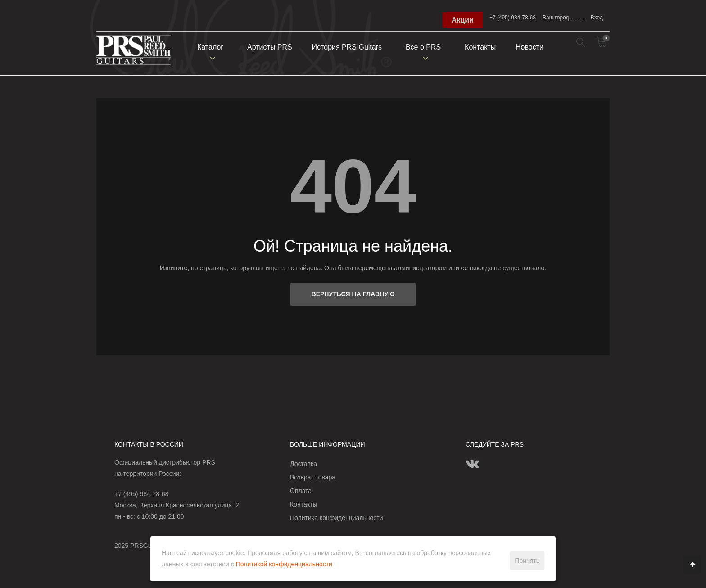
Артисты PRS (270, 47)
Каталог (210, 47)
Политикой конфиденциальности (284, 564)
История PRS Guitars (347, 47)
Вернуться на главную (353, 294)
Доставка (303, 464)
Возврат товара (313, 477)
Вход (597, 18)
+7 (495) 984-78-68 (513, 18)
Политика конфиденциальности (337, 518)
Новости (529, 47)
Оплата (301, 491)
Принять (527, 561)
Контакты (480, 47)
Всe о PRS (423, 47)
